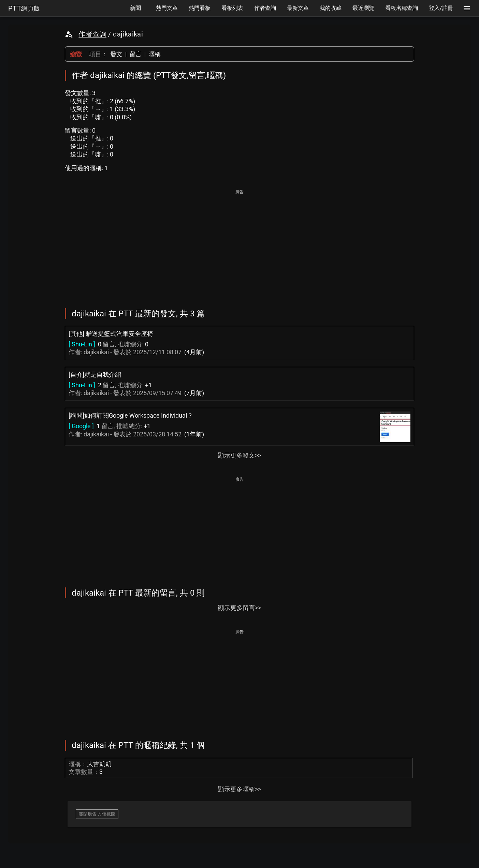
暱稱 (155, 54)
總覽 (76, 54)
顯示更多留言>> (239, 608)
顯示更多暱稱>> (239, 789)
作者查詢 (92, 34)
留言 (135, 54)
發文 (116, 54)
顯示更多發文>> (239, 455)
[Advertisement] (239, 244)
